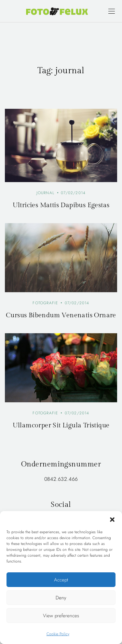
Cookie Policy (58, 634)
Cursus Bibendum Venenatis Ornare (61, 315)
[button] (112, 519)
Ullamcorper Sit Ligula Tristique (61, 425)
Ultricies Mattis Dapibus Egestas (61, 205)
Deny (61, 598)
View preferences (61, 616)
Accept (61, 580)
